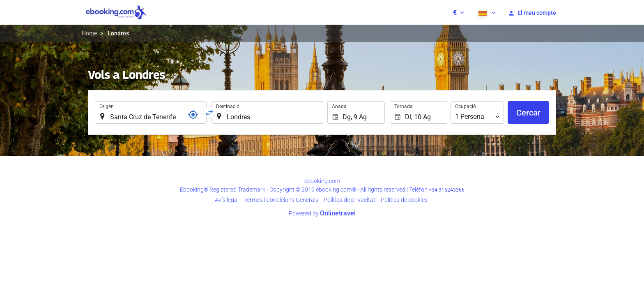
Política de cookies (404, 200)
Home (89, 33)
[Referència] (193, 115)
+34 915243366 (447, 190)
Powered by (322, 213)
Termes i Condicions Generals (281, 200)
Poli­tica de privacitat (350, 200)
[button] (459, 12)
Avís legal (227, 200)
